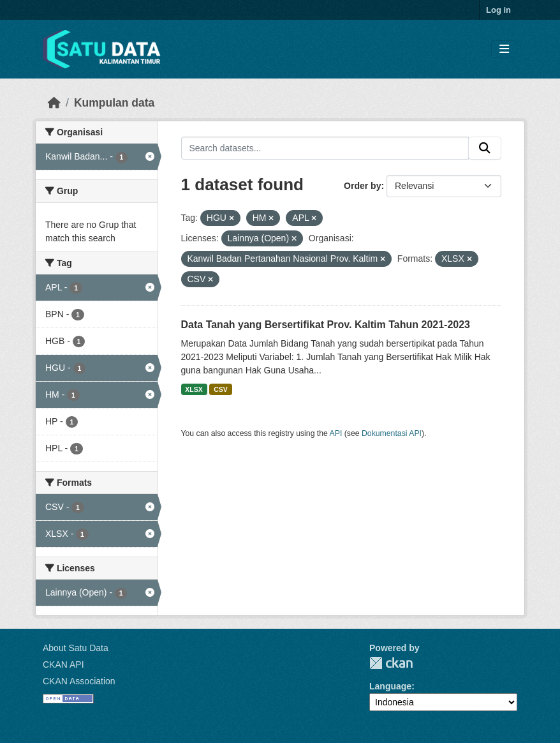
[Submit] (485, 148)
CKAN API (63, 664)
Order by (362, 186)
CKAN (391, 663)
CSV (221, 389)
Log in (498, 10)
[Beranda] (54, 103)
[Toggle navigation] (504, 49)
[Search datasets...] (325, 148)
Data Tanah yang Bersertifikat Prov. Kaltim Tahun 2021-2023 (326, 325)
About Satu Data (76, 648)
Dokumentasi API (392, 433)
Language (390, 686)
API (336, 433)
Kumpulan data (114, 103)
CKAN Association (79, 681)
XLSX (194, 389)
